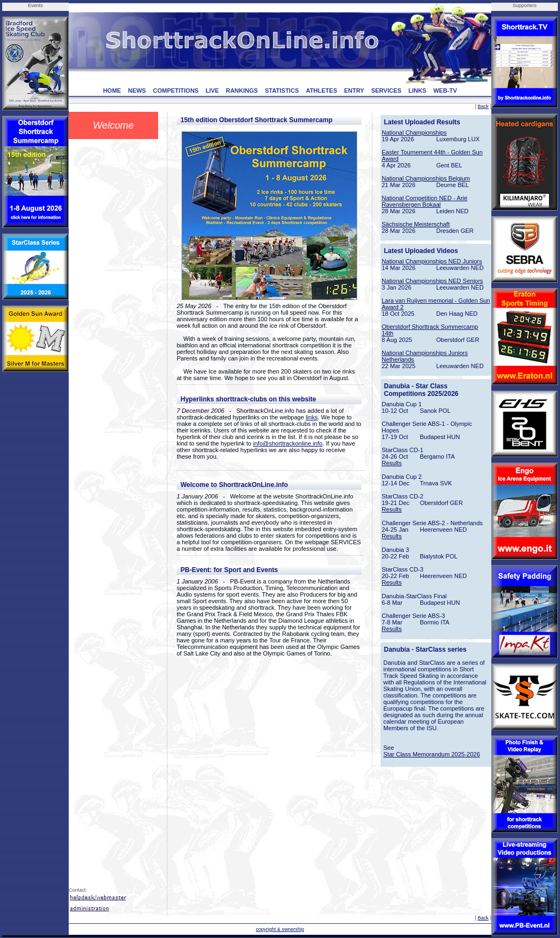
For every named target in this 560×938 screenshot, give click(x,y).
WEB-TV (445, 91)
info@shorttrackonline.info (288, 443)
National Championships (414, 133)
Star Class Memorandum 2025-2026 (432, 754)
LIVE (212, 91)
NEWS (137, 91)
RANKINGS (242, 91)
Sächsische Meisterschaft (416, 224)
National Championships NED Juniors (432, 261)
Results (392, 463)
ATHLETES (321, 91)
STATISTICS (282, 91)
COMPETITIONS (176, 91)
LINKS (417, 91)
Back (483, 106)
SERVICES (386, 91)
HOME (112, 91)
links (312, 417)
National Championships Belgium (426, 178)
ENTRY (354, 91)
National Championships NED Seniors (432, 281)
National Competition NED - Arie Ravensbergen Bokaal (424, 201)
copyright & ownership (280, 929)
